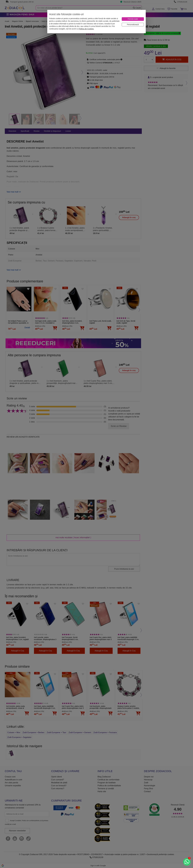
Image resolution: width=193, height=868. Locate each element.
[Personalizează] (133, 25)
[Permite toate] (133, 19)
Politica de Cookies (86, 29)
